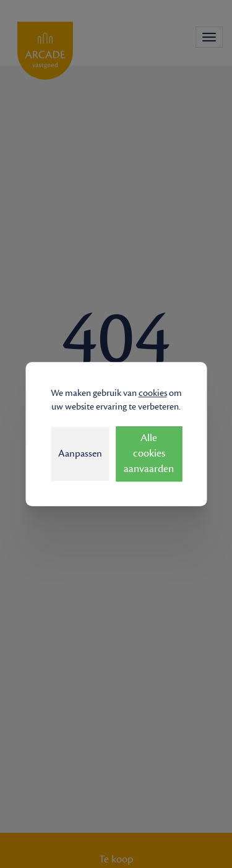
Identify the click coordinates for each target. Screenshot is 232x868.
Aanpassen (80, 453)
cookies (153, 393)
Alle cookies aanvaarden (149, 453)
